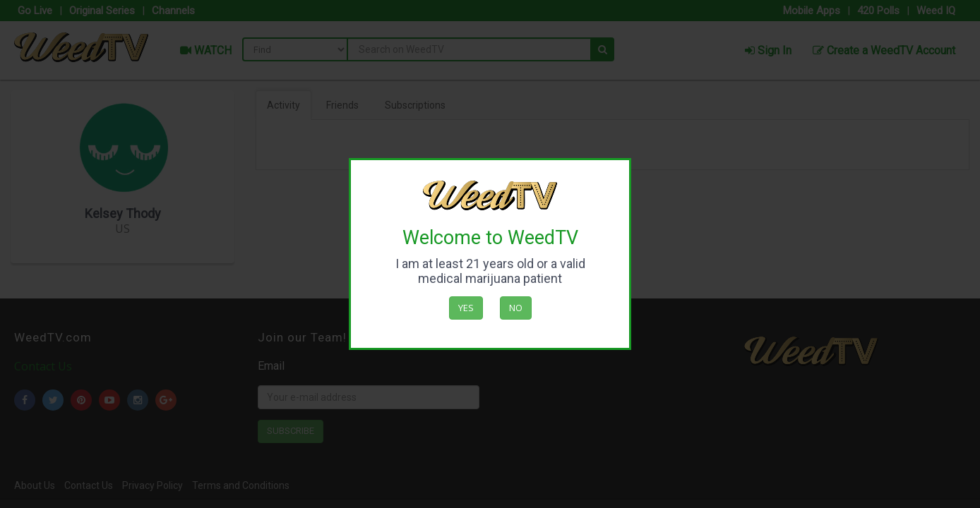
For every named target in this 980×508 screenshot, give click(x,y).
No (516, 308)
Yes (466, 308)
